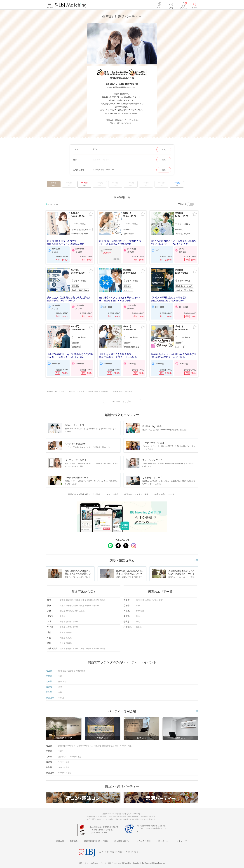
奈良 (138, 619)
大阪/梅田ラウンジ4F (67, 743)
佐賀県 (69, 646)
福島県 (75, 619)
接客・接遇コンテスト (161, 492)
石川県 (69, 630)
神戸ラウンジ (64, 754)
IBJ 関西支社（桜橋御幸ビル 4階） (105, 743)
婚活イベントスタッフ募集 (136, 492)
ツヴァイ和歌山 (65, 770)
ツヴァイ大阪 (126, 743)
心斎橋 (148, 598)
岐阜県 (75, 609)
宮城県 (69, 619)
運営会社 (69, 839)
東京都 (63, 598)
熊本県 (75, 646)
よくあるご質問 (142, 839)
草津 (138, 614)
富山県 (63, 630)
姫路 (142, 609)
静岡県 (69, 609)
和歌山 (139, 625)
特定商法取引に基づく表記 (100, 839)
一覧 (196, 558)
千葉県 (77, 598)
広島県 (69, 635)
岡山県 (63, 635)
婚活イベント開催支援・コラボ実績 (89, 492)
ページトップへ (124, 400)
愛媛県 (69, 641)
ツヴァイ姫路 (76, 754)
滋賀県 (82, 603)
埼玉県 (84, 598)
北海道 (63, 614)
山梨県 (69, 625)
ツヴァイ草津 (64, 760)
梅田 (138, 598)
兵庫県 (75, 603)
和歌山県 (95, 603)
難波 (142, 598)
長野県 (75, 625)
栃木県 (96, 598)
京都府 (69, 603)
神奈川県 (70, 598)
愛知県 (63, 609)
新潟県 (63, 625)
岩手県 (63, 619)
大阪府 (63, 603)
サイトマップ (173, 839)
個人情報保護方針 (123, 839)
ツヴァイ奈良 (64, 765)
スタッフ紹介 (114, 492)
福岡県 (63, 646)
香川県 (63, 641)
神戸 (138, 609)
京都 (138, 603)
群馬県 (103, 598)
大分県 (82, 646)
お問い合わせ (158, 839)
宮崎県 (88, 646)
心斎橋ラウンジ (83, 743)
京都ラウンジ (64, 749)
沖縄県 (103, 646)
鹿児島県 (95, 646)
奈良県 (88, 603)
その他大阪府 (157, 598)
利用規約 (80, 839)
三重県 (82, 609)
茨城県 (90, 598)
